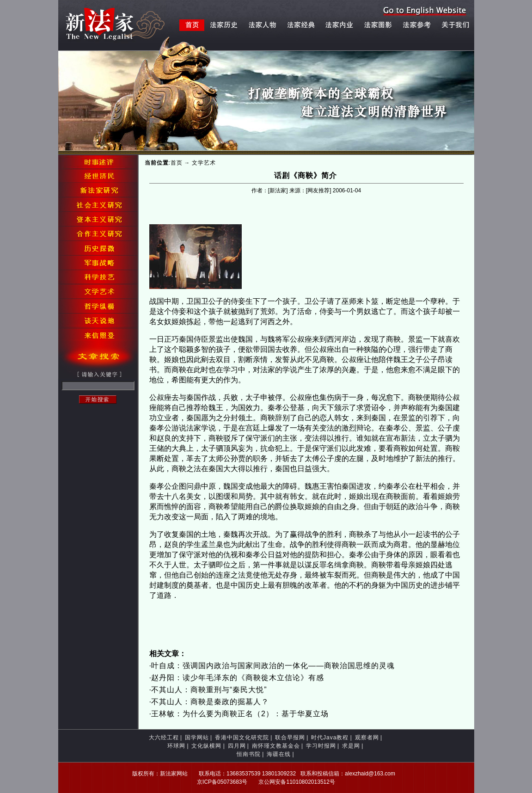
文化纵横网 (206, 746)
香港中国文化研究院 (242, 738)
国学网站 (197, 738)
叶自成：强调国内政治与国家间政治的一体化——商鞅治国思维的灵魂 (273, 666)
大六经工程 (164, 738)
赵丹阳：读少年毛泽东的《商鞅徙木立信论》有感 (238, 678)
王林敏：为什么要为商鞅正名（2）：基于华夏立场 (240, 714)
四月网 (237, 746)
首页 (177, 163)
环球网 (176, 746)
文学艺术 (204, 163)
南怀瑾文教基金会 (276, 746)
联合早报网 (290, 738)
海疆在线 (279, 754)
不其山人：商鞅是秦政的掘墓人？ (210, 702)
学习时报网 (321, 746)
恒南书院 (249, 754)
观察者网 (367, 738)
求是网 (351, 746)
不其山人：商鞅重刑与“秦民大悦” (209, 690)
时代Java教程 (330, 738)
